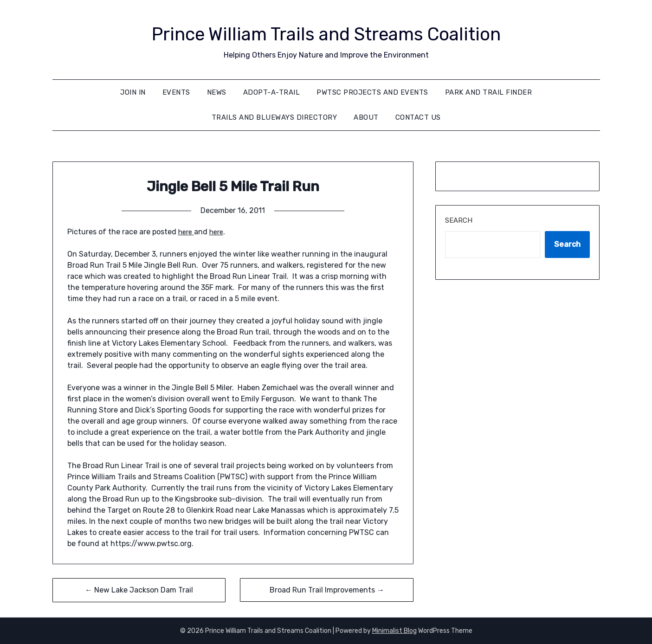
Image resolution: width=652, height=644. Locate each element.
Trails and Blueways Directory (274, 117)
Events (176, 92)
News (217, 92)
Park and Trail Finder (489, 92)
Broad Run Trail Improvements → (327, 590)
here (187, 232)
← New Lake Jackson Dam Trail (139, 590)
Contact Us (418, 117)
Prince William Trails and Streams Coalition (326, 33)
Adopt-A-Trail (272, 92)
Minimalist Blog (394, 631)
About (366, 117)
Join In (133, 92)
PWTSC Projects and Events (372, 92)
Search (459, 220)
